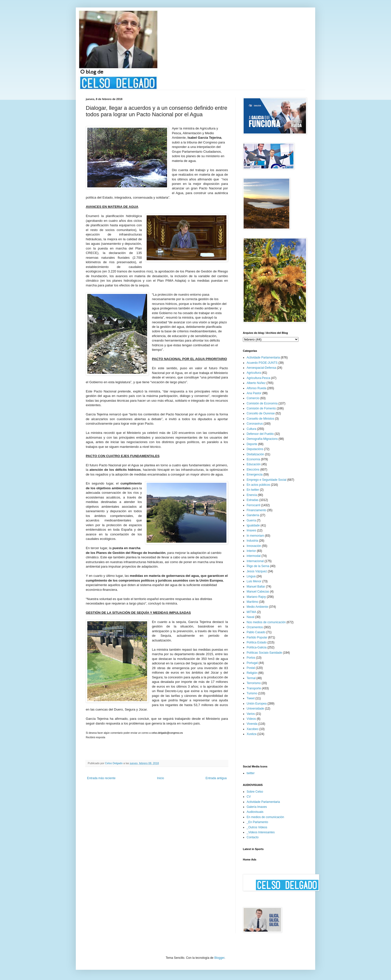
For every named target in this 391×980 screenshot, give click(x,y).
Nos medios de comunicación (266, 622)
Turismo (252, 693)
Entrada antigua (216, 778)
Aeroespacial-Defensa (261, 368)
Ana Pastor (254, 393)
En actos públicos (258, 485)
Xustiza (251, 734)
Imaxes (251, 530)
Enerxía (252, 495)
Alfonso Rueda (256, 388)
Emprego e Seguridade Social (266, 480)
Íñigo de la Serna (258, 566)
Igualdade (253, 525)
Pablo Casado (256, 632)
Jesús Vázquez (257, 571)
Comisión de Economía (262, 403)
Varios (251, 714)
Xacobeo (252, 729)
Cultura (251, 429)
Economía (253, 459)
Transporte (254, 688)
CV (249, 797)
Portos (251, 658)
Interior (251, 551)
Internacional (255, 561)
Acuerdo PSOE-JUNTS (262, 363)
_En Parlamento (257, 822)
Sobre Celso (255, 792)
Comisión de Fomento (261, 408)
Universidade (255, 709)
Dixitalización (255, 454)
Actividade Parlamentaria (263, 358)
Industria (252, 541)
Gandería (253, 515)
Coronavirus (255, 424)
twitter (251, 773)
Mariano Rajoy (256, 597)
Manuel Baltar (256, 587)
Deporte (252, 444)
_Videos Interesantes (261, 832)
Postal (251, 668)
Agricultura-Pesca (258, 378)
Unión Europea (257, 704)
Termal (251, 678)
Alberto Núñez (256, 383)
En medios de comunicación (265, 817)
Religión (252, 673)
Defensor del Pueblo (260, 434)
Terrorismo (254, 683)
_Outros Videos (257, 827)
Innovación (254, 546)
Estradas (252, 500)
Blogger (219, 958)
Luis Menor (254, 581)
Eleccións (253, 470)
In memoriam (255, 536)
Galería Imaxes (257, 807)
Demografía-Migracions (262, 439)
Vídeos (251, 719)
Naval (250, 617)
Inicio (161, 778)
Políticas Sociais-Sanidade (264, 653)
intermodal (254, 556)
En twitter (253, 490)
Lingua (251, 576)
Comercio (253, 398)
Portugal (252, 663)
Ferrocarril (253, 505)
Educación (254, 464)
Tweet (251, 698)
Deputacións (255, 449)
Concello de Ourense (261, 413)
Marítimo (252, 602)
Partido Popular (257, 637)
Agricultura (254, 373)
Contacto (253, 837)
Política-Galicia (257, 647)
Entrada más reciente (101, 778)
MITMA (251, 612)
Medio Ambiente (257, 607)
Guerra (251, 520)
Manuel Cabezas (258, 592)
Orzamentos (255, 627)
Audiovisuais (255, 812)
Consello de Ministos (260, 419)
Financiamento (256, 510)
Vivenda (252, 724)
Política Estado (257, 642)
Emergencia (255, 475)
